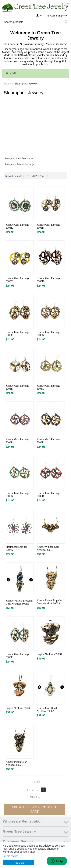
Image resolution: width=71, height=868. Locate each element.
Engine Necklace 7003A (50, 654)
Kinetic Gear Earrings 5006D (48, 495)
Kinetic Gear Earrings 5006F (48, 441)
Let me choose (10, 856)
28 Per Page (40, 176)
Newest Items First (17, 176)
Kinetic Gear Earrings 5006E (17, 441)
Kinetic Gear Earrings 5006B (17, 387)
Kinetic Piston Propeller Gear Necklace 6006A (50, 602)
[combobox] (35, 22)
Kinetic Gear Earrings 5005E (17, 656)
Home (7, 84)
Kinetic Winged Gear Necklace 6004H (48, 548)
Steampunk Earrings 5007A (16, 548)
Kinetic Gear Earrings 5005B (48, 226)
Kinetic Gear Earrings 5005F (17, 334)
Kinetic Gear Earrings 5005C (17, 280)
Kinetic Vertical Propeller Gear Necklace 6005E (19, 602)
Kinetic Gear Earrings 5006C (48, 387)
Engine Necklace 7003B (19, 708)
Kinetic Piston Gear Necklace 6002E (16, 763)
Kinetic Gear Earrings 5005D (48, 280)
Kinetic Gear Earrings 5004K (17, 226)
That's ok (18, 863)
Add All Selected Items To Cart (35, 809)
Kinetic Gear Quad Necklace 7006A (47, 710)
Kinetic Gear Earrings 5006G (17, 495)
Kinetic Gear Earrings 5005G (48, 334)
